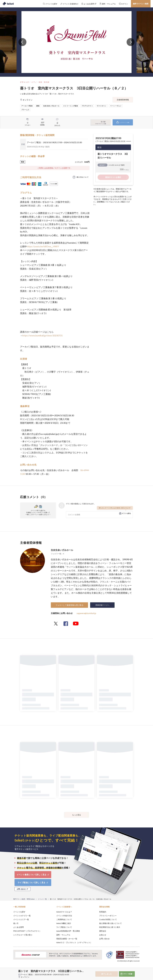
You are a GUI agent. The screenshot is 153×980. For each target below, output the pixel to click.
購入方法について (83, 177)
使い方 (16, 923)
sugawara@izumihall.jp (86, 613)
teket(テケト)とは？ (64, 912)
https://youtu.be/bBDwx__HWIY (43, 246)
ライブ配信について (64, 927)
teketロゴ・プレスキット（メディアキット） (74, 942)
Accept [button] (138, 968)
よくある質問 (18, 927)
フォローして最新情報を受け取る (69, 605)
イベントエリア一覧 (21, 919)
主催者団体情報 (123, 100)
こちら (115, 202)
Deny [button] (126, 968)
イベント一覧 (42, 899)
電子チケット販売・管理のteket (24, 899)
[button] (9, 971)
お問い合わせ (104, 939)
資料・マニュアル (63, 935)
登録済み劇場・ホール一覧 (67, 939)
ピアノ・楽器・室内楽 (40, 82)
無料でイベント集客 (141, 4)
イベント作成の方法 (64, 916)
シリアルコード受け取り (23, 935)
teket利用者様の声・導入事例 (68, 931)
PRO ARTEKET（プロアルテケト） (27, 931)
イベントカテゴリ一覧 (22, 916)
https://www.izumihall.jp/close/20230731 (42, 335)
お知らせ (103, 935)
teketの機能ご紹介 (64, 923)
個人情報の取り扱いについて (110, 923)
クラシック (25, 82)
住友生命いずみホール (62, 550)
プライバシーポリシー (108, 916)
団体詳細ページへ (102, 605)
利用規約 (103, 912)
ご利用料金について (64, 919)
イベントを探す (19, 912)
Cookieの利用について (108, 919)
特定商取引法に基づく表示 (110, 927)
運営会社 (103, 931)
